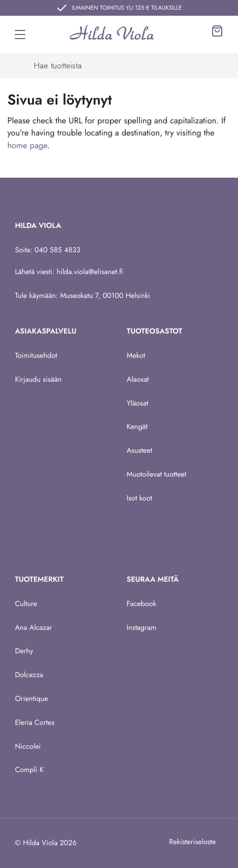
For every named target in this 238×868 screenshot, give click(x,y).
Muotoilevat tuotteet (157, 475)
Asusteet (140, 451)
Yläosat (138, 404)
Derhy (24, 651)
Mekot (136, 356)
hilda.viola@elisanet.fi (90, 272)
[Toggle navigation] (20, 35)
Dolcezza (29, 675)
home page (27, 146)
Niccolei (28, 747)
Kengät (137, 427)
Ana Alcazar (33, 628)
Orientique (31, 699)
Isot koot (140, 498)
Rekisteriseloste (192, 842)
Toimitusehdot (36, 356)
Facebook (142, 604)
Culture (26, 604)
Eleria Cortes (35, 723)
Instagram (142, 628)
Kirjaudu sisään (38, 380)
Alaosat (138, 380)
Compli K (29, 770)
